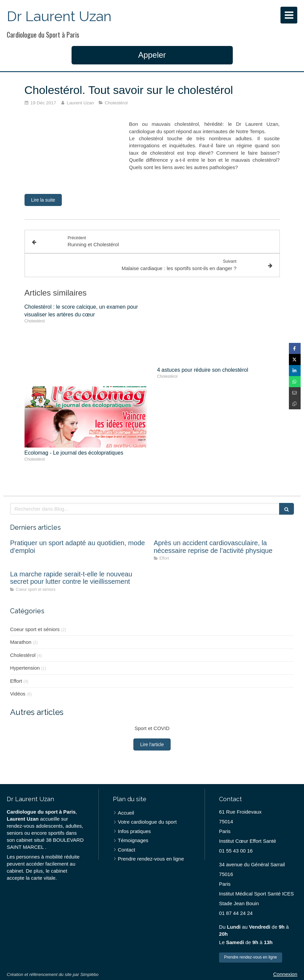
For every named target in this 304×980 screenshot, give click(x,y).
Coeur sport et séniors (35, 629)
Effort (16, 681)
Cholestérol (23, 655)
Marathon (21, 642)
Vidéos (18, 694)
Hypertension (25, 668)
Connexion (285, 974)
